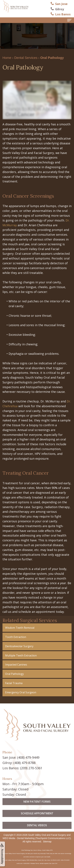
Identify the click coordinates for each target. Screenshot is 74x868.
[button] (37, 628)
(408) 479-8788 (24, 763)
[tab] (37, 628)
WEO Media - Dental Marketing (19, 838)
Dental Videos (37, 831)
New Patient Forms (37, 808)
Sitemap (47, 842)
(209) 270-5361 (31, 768)
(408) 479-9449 (28, 757)
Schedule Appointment (37, 820)
